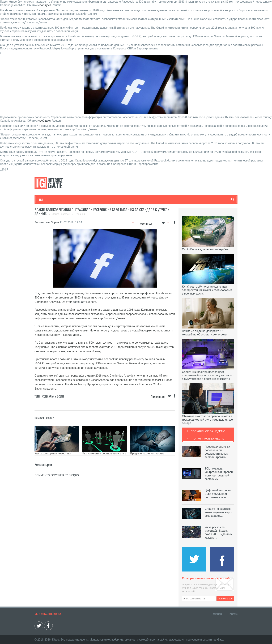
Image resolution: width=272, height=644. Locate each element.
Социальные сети (53, 396)
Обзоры (128, 199)
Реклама (233, 614)
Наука (96, 199)
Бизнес (82, 199)
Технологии (46, 199)
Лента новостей (62, 214)
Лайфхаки (112, 199)
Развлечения (64, 199)
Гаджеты (144, 199)
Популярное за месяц (208, 439)
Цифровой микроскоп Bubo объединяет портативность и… (219, 494)
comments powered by (57, 475)
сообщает (45, 5)
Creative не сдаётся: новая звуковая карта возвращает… (218, 512)
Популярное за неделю (208, 431)
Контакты (217, 614)
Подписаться (225, 599)
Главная (80, 214)
